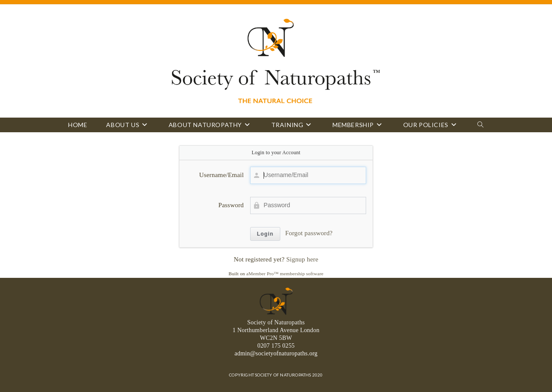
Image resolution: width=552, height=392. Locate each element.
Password (231, 205)
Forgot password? (309, 233)
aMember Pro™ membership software (285, 274)
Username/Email (222, 175)
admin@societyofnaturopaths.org (276, 353)
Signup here (302, 259)
